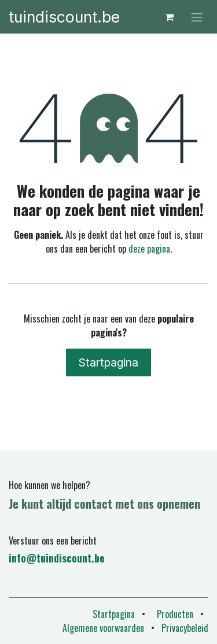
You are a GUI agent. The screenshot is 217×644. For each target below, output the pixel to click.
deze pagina (149, 249)
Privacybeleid (185, 628)
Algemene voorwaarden (103, 628)
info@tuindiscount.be (57, 558)
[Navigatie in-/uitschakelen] (197, 17)
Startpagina (108, 362)
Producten (175, 614)
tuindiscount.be (64, 17)
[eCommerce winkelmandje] (169, 17)
